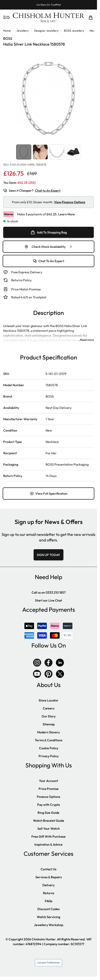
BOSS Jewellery (74, 31)
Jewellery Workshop (49, 925)
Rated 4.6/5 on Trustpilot (29, 297)
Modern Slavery (48, 732)
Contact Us (48, 869)
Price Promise (49, 789)
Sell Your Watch (49, 829)
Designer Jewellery (46, 31)
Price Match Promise (26, 289)
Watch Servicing (48, 917)
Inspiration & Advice (48, 844)
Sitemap (49, 724)
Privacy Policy (49, 756)
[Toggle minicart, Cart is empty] (91, 18)
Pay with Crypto (49, 805)
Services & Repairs (49, 877)
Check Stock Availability (49, 247)
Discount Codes (48, 909)
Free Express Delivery (27, 272)
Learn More (66, 214)
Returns (49, 893)
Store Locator (48, 700)
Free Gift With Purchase (48, 836)
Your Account (48, 781)
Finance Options (48, 797)
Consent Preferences (48, 963)
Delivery (48, 885)
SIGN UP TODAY (48, 555)
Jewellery (22, 31)
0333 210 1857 (56, 592)
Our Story (49, 716)
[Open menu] (6, 18)
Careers (49, 708)
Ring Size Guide (48, 813)
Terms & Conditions (49, 740)
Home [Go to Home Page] (7, 31)
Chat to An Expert (48, 191)
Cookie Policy (49, 748)
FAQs (49, 901)
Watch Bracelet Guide (49, 821)
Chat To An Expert (48, 261)
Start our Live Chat (48, 600)
